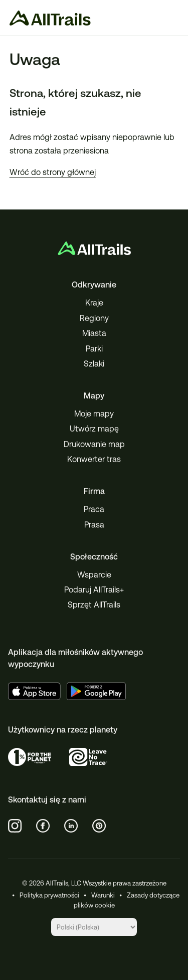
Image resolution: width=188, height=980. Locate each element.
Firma (94, 491)
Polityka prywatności (49, 895)
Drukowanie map (94, 444)
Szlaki (94, 364)
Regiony (94, 318)
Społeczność (94, 557)
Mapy (94, 396)
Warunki (103, 895)
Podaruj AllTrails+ (94, 590)
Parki (94, 349)
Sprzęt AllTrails (94, 605)
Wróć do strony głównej (53, 172)
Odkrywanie (94, 285)
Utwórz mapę (94, 429)
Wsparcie (94, 575)
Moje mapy (94, 414)
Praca (94, 509)
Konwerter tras (94, 459)
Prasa (94, 525)
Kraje (94, 303)
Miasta (94, 333)
